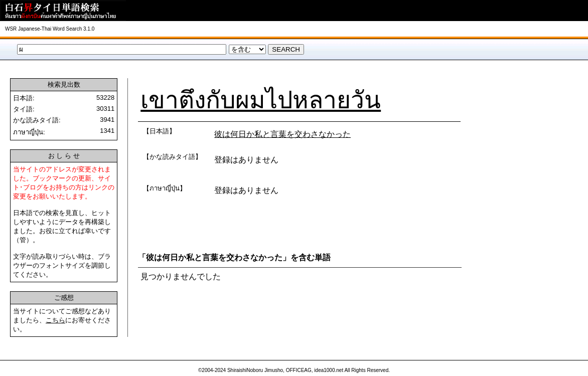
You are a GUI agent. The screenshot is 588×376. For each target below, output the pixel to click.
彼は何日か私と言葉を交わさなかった (282, 134)
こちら (55, 320)
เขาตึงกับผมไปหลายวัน (261, 100)
